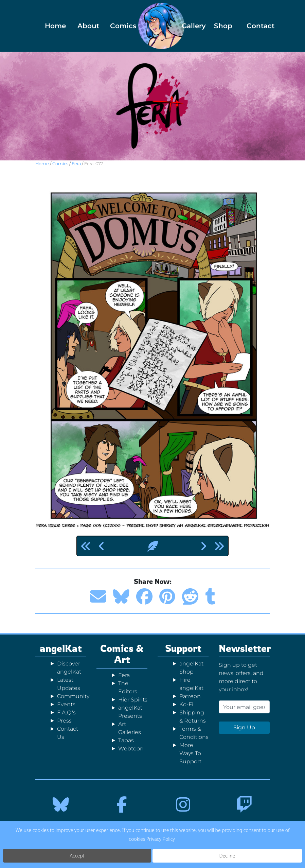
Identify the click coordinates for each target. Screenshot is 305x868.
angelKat (61, 648)
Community (73, 696)
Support (183, 648)
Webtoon (131, 749)
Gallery (191, 26)
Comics (119, 26)
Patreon (190, 696)
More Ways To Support (190, 753)
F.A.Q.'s (66, 713)
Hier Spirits (133, 700)
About (86, 26)
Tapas (126, 740)
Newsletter (245, 648)
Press (64, 721)
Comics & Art (122, 654)
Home (54, 26)
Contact (256, 26)
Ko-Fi (186, 704)
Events (66, 704)
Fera (76, 164)
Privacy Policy (161, 839)
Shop (223, 26)
